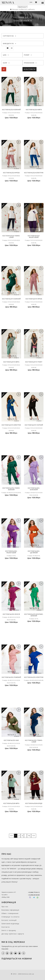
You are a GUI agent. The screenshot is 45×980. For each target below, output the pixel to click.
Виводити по (9, 43)
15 (29, 836)
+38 (34, 892)
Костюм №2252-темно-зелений (11, 489)
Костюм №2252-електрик (34, 677)
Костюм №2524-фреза (11, 173)
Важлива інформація (10, 910)
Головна (17, 21)
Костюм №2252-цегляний (34, 552)
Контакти (6, 927)
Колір (6, 63)
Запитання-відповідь (10, 924)
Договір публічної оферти (13, 934)
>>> (34, 836)
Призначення (30, 63)
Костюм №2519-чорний (34, 425)
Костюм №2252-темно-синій (34, 741)
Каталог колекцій (9, 920)
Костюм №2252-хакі (11, 740)
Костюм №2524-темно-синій (11, 236)
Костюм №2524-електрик (34, 173)
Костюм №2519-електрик (11, 425)
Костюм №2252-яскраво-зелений (34, 615)
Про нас (5, 907)
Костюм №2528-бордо (34, 803)
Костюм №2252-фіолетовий (11, 552)
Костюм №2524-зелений (11, 110)
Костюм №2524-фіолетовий (34, 236)
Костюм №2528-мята (11, 803)
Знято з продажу (9, 930)
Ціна (6, 55)
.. (25, 836)
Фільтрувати (29, 69)
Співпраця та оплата (10, 917)
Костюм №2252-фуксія (11, 614)
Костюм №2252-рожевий (11, 677)
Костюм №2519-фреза (34, 299)
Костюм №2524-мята (34, 110)
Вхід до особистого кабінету (23, 9)
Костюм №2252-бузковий (34, 489)
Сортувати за (9, 36)
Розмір (28, 55)
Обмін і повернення (10, 913)
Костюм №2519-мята (11, 362)
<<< (11, 836)
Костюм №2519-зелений (11, 299)
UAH (31, 2)
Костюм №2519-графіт (34, 362)
